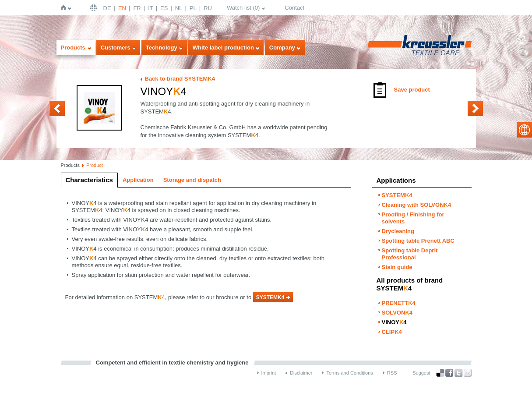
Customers (116, 48)
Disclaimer (301, 373)
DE (107, 8)
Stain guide (397, 267)
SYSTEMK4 (270, 297)
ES (164, 8)
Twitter (458, 373)
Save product (412, 90)
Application (138, 180)
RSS (392, 373)
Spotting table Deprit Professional (410, 254)
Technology (162, 48)
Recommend (468, 373)
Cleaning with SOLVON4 (417, 205)
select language (524, 130)
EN (122, 8)
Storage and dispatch (192, 180)
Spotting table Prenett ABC (418, 241)
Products (73, 48)
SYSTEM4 (397, 195)
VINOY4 (394, 322)
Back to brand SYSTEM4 (180, 79)
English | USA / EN (95, 8)
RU (208, 8)
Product (95, 165)
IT (151, 8)
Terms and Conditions (349, 373)
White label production (223, 48)
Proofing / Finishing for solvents (413, 218)
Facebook (449, 373)
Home (65, 8)
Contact (294, 8)
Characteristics (89, 180)
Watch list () (243, 8)
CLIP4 (475, 108)
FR (137, 8)
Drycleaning (398, 231)
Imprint (269, 373)
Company (282, 48)
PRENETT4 (399, 303)
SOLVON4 (57, 108)
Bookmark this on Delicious (440, 373)
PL (193, 8)
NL (179, 8)
